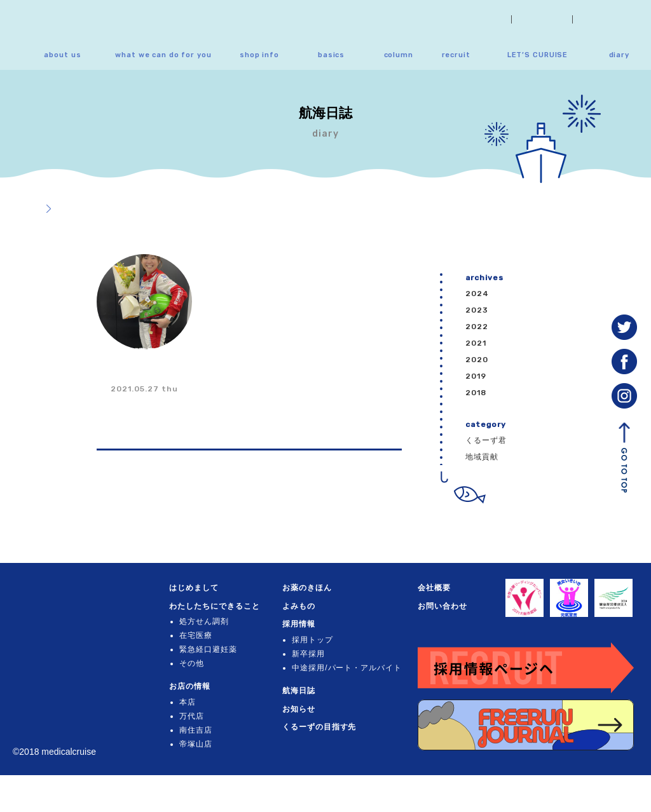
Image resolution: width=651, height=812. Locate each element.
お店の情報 (197, 705)
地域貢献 (482, 457)
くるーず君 (486, 440)
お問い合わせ (612, 19)
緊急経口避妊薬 (216, 668)
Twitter (624, 327)
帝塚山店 (203, 762)
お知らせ (480, 19)
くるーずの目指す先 (326, 741)
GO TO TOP (624, 457)
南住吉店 (203, 748)
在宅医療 (203, 654)
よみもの (306, 606)
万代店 (199, 734)
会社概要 (542, 19)
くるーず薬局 (66, 596)
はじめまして (202, 588)
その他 (199, 682)
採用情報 (306, 624)
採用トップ (319, 640)
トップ (25, 209)
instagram (624, 396)
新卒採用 (315, 654)
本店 (195, 721)
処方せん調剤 (212, 640)
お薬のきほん (314, 588)
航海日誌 (306, 705)
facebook (624, 362)
